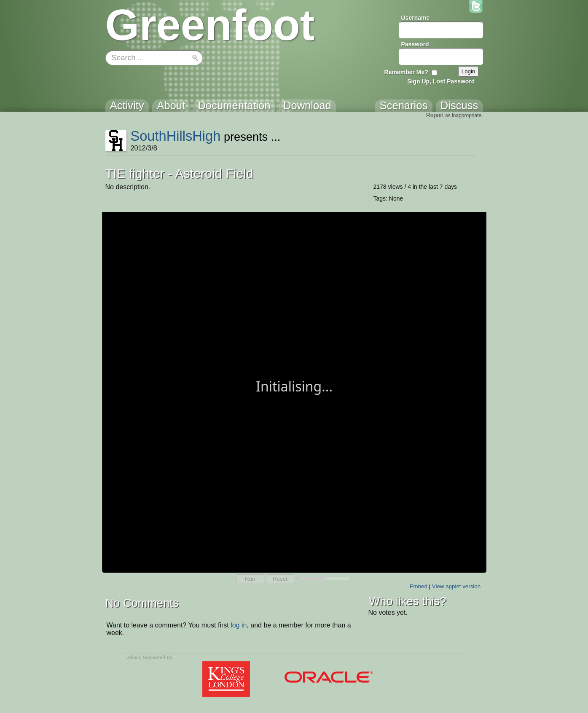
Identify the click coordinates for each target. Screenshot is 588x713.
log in (239, 625)
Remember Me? (406, 72)
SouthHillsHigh (175, 136)
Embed (419, 586)
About (134, 657)
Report (435, 115)
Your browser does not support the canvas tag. (294, 391)
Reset (280, 579)
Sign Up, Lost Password (441, 81)
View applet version (456, 586)
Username (416, 18)
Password (415, 44)
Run (250, 579)
